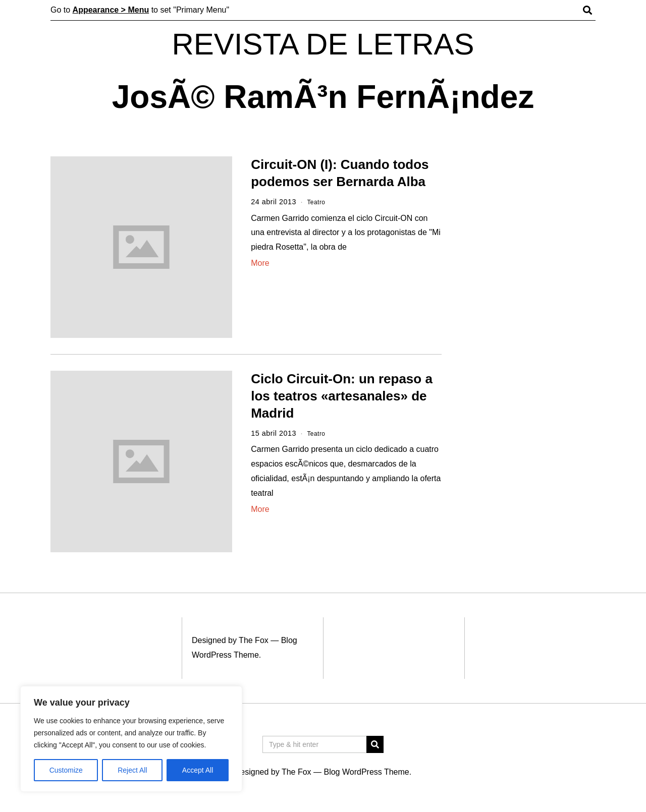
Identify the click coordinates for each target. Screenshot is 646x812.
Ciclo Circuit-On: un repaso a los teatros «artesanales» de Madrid (342, 396)
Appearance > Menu (111, 10)
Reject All (132, 770)
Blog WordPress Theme (366, 772)
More (260, 263)
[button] (375, 744)
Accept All (198, 770)
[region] (131, 739)
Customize (66, 770)
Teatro (318, 202)
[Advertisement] (529, 312)
